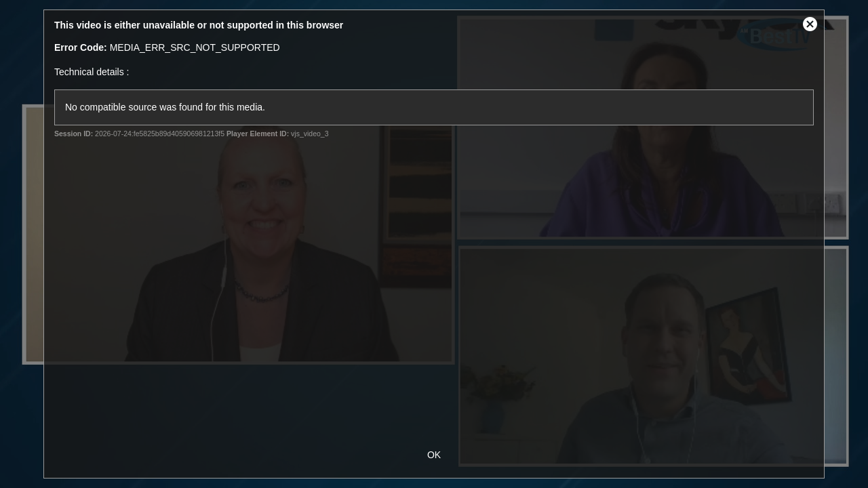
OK (434, 455)
